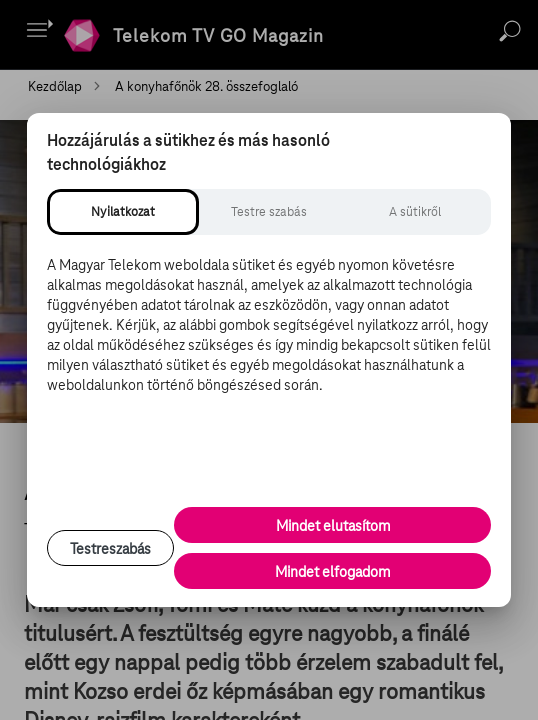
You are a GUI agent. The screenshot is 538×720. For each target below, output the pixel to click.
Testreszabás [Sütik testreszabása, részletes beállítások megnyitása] (110, 549)
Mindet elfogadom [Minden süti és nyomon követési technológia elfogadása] (332, 572)
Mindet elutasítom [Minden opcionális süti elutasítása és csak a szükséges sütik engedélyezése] (333, 526)
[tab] (123, 212)
